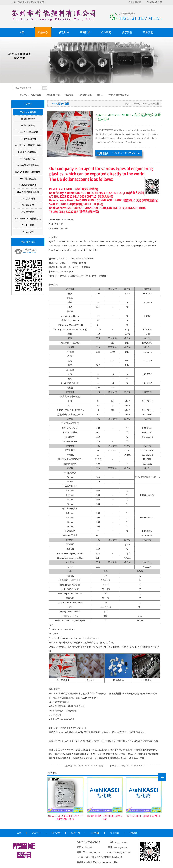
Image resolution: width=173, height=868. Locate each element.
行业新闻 (106, 32)
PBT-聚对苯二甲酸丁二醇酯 (28, 145)
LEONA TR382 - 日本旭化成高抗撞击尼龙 (105, 818)
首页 (22, 32)
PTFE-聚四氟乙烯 (28, 179)
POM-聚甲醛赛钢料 (28, 139)
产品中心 (43, 32)
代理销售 (64, 32)
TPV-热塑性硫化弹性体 (28, 165)
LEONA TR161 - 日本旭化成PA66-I (144, 816)
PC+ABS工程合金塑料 (28, 132)
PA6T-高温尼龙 (28, 199)
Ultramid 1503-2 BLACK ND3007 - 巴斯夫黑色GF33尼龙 (65, 818)
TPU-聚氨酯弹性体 (28, 159)
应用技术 (85, 32)
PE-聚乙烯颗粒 (28, 126)
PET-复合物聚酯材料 (28, 152)
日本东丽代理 (135, 2)
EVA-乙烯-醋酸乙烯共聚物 (28, 172)
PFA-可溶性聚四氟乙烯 (28, 192)
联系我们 (148, 32)
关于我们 (127, 32)
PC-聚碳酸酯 (28, 205)
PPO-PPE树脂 (28, 225)
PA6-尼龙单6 (28, 232)
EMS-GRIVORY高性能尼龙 (28, 219)
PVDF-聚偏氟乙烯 (28, 185)
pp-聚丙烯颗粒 (28, 119)
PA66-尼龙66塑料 (28, 112)
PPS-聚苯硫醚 (28, 212)
